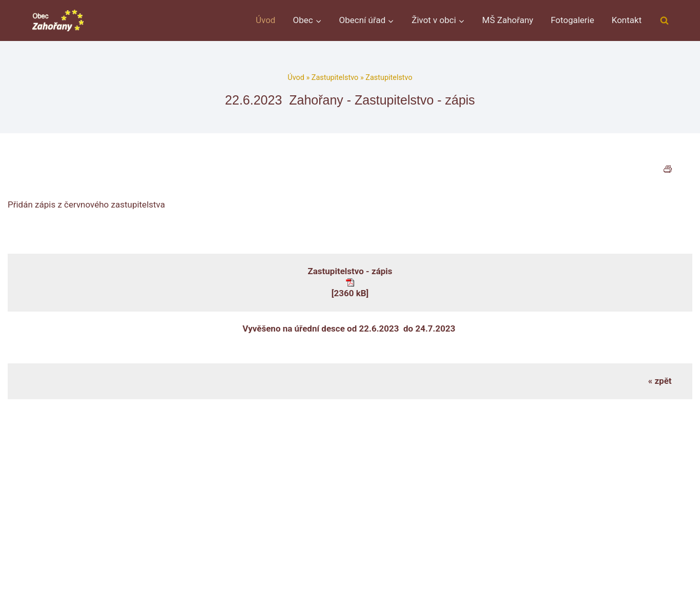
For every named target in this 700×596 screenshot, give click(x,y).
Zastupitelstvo (335, 78)
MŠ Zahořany (508, 20)
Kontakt (626, 20)
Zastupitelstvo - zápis (350, 271)
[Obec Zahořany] (58, 20)
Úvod (265, 20)
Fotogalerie (573, 20)
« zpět (660, 381)
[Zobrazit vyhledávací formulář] (664, 20)
